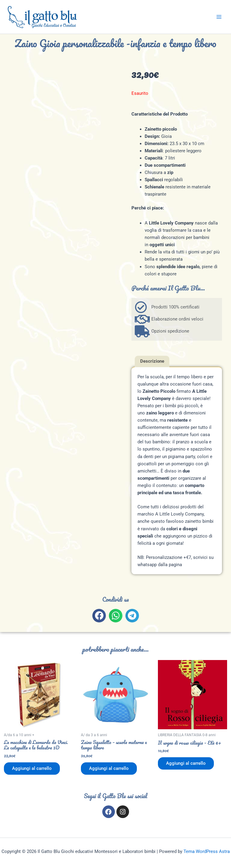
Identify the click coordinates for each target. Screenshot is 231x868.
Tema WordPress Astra (207, 851)
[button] (99, 616)
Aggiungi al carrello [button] (32, 769)
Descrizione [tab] (152, 361)
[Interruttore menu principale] (219, 17)
